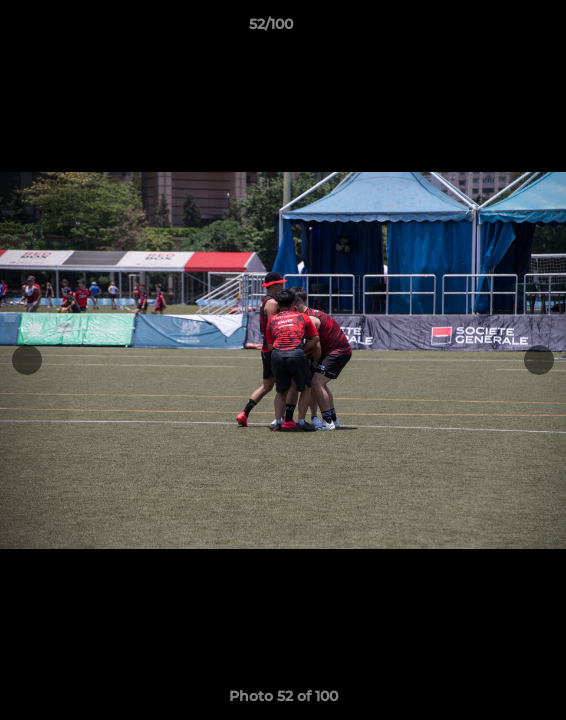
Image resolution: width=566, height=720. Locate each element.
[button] (494, 29)
